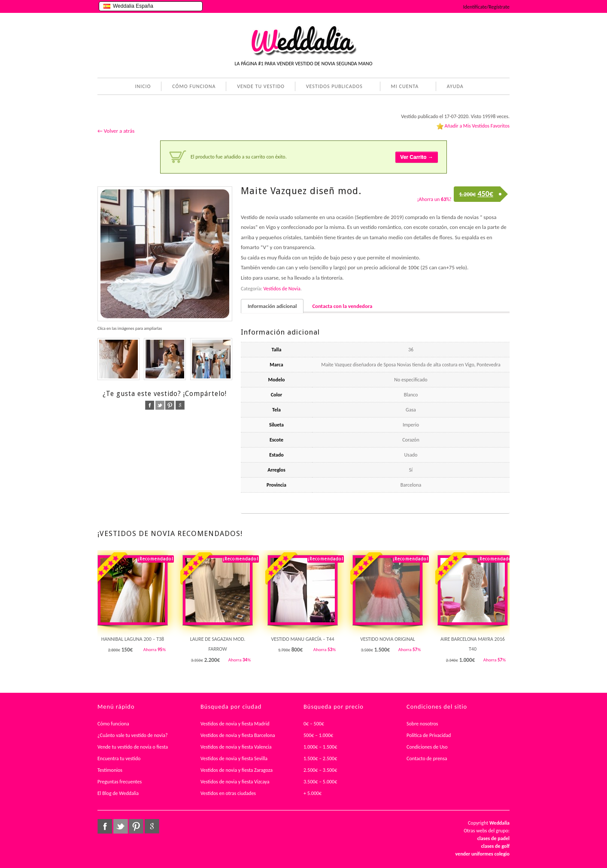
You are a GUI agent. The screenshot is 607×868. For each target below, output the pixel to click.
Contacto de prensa (427, 758)
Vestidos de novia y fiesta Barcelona (238, 735)
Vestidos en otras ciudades (228, 793)
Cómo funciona (113, 724)
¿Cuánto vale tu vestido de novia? (133, 735)
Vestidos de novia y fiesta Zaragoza (237, 770)
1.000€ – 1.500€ (320, 747)
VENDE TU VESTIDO (261, 86)
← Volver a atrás (116, 131)
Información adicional (272, 306)
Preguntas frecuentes (120, 782)
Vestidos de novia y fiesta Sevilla (234, 758)
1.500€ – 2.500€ (320, 758)
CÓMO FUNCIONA (194, 86)
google (180, 405)
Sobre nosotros (422, 724)
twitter (160, 405)
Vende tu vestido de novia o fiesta (133, 747)
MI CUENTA (403, 87)
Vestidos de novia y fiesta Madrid (235, 724)
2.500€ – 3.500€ (320, 770)
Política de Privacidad (429, 735)
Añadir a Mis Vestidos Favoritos (477, 126)
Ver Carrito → (417, 157)
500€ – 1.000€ (318, 735)
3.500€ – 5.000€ (320, 782)
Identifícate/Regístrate (486, 7)
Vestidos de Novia (282, 289)
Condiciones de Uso (427, 747)
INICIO (143, 86)
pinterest (170, 405)
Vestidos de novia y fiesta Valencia (236, 747)
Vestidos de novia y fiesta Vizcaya (235, 782)
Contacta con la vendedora (342, 306)
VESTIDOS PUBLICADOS (333, 87)
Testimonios (110, 770)
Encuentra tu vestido (119, 758)
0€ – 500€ (314, 724)
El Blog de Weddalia (118, 793)
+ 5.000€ (313, 793)
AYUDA (454, 87)
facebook (150, 405)
